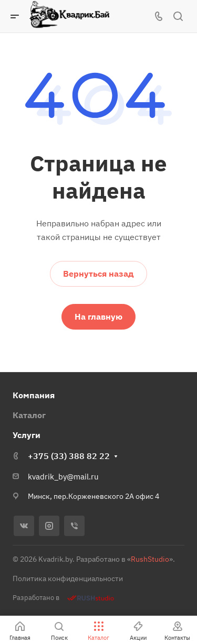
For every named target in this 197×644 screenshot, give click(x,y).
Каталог (29, 415)
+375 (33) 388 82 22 (69, 456)
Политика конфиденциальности (68, 578)
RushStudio (150, 559)
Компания (34, 395)
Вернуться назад (98, 274)
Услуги (27, 435)
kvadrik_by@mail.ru (63, 477)
